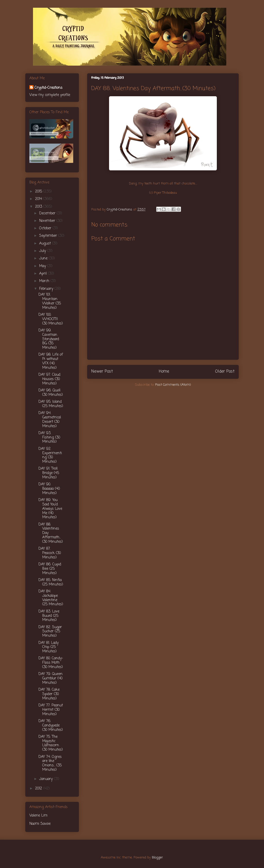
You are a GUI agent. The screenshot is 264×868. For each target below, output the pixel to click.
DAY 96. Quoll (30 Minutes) (51, 393)
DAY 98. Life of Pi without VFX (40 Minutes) (51, 361)
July (43, 251)
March (45, 281)
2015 (39, 192)
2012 (39, 789)
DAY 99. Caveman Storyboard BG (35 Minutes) (49, 339)
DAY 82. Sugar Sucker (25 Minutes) (50, 632)
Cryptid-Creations (48, 88)
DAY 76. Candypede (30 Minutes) (51, 726)
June (44, 258)
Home (164, 372)
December (48, 213)
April (44, 274)
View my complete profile (50, 95)
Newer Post (102, 372)
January (47, 779)
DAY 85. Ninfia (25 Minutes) (51, 582)
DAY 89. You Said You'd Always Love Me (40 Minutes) (50, 509)
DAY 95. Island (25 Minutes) (51, 404)
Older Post (225, 372)
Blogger (157, 858)
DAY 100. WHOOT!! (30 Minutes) (51, 319)
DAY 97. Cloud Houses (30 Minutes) (49, 379)
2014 (39, 199)
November (48, 221)
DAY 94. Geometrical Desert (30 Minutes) (50, 420)
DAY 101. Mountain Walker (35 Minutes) (50, 301)
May (43, 266)
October (46, 228)
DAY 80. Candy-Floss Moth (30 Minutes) (51, 663)
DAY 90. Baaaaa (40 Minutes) (49, 489)
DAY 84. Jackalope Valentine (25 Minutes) (51, 598)
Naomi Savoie (40, 824)
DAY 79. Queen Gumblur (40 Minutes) (51, 678)
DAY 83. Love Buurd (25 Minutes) (49, 616)
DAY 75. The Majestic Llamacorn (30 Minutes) (51, 743)
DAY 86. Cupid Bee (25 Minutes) (50, 569)
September (49, 236)
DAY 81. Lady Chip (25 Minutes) (48, 647)
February (47, 289)
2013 (39, 207)
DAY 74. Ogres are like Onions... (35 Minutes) (50, 763)
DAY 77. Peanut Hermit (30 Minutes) (51, 710)
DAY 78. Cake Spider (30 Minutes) (49, 694)
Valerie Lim (38, 816)
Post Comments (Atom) (173, 385)
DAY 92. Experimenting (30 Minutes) (50, 455)
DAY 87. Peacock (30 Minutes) (50, 553)
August (46, 244)
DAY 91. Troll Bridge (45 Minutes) (49, 473)
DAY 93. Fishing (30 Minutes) (49, 438)
